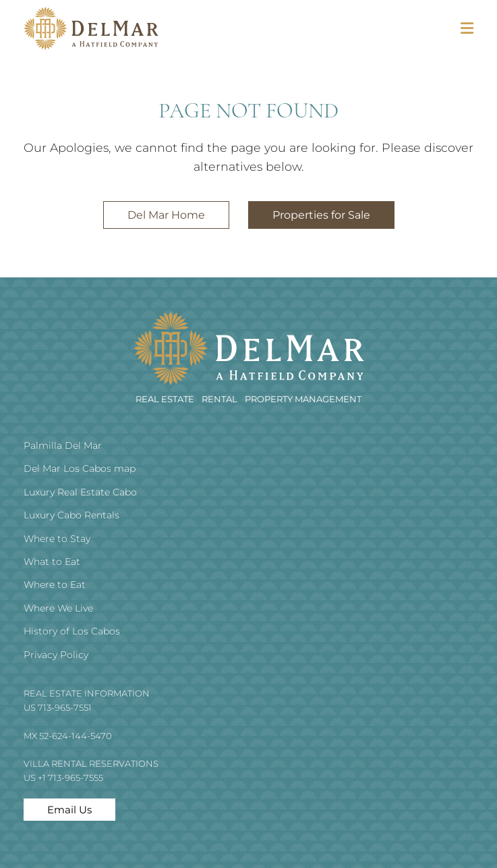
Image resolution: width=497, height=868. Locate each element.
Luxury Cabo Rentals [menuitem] (71, 515)
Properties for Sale (321, 215)
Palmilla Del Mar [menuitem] (63, 445)
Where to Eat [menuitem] (55, 585)
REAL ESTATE (166, 399)
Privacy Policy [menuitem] (56, 655)
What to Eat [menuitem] (52, 562)
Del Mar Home (166, 215)
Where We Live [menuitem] (58, 608)
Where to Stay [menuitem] (57, 539)
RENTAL (221, 399)
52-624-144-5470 (76, 736)
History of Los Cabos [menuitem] (72, 631)
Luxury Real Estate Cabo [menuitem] (80, 492)
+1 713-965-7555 (70, 778)
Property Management (303, 399)
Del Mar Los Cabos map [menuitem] (80, 468)
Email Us (69, 810)
